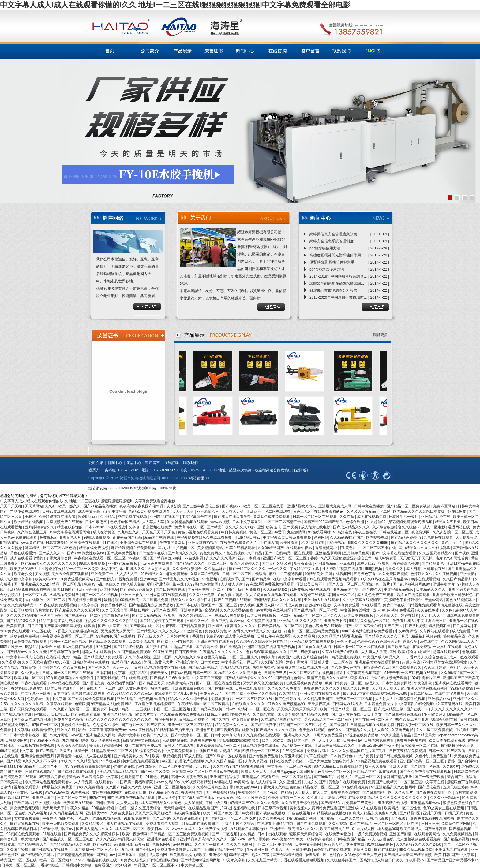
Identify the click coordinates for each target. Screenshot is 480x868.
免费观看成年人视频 (163, 824)
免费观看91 (442, 756)
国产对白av (106, 855)
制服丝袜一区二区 (75, 818)
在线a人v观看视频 (230, 615)
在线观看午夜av (300, 548)
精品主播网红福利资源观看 (61, 621)
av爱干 (280, 532)
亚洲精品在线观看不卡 (261, 777)
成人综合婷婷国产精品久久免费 (304, 714)
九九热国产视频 (75, 740)
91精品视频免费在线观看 (377, 761)
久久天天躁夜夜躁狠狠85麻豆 (46, 662)
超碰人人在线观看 (97, 652)
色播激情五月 (132, 777)
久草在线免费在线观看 (341, 652)
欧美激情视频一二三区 (286, 798)
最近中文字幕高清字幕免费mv (103, 730)
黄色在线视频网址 (461, 600)
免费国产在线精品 (383, 782)
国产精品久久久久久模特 (277, 730)
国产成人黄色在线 (346, 714)
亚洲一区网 (163, 657)
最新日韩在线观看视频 (395, 756)
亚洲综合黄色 (187, 662)
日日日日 (35, 626)
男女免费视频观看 (25, 808)
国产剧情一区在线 (426, 766)
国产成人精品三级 (389, 709)
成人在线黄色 (104, 532)
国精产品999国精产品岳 (324, 522)
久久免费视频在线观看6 (263, 735)
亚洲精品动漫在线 (436, 517)
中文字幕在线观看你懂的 (34, 730)
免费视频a (48, 537)
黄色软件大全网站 (76, 725)
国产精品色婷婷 (404, 537)
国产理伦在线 (430, 787)
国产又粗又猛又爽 (277, 563)
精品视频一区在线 (297, 746)
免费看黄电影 (222, 699)
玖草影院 (174, 506)
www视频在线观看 (65, 683)
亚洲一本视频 (249, 558)
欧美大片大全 (147, 714)
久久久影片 (404, 792)
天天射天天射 (184, 511)
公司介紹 (96, 463)
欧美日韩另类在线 (335, 829)
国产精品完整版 (193, 626)
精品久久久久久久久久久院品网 (112, 621)
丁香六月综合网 (59, 558)
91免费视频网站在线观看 (311, 589)
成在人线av (367, 563)
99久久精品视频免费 (416, 850)
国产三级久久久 (151, 636)
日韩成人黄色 (292, 605)
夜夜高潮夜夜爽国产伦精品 (142, 506)
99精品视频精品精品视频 (118, 772)
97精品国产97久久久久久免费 (255, 803)
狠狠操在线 (359, 678)
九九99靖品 (72, 657)
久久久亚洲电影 (202, 595)
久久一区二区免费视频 (435, 730)
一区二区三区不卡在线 (378, 548)
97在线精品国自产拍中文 (282, 720)
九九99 (127, 850)
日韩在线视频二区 (394, 532)
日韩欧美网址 (11, 782)
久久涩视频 (11, 662)
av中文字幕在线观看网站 (70, 532)
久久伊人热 (31, 673)
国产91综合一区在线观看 (226, 756)
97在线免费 (457, 511)
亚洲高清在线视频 (393, 803)
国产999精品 (324, 777)
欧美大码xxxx (46, 579)
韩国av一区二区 (342, 595)
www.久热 (164, 782)
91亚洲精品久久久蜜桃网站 (394, 787)
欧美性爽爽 (31, 839)
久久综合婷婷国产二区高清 (349, 860)
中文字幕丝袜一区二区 (240, 662)
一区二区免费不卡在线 (101, 709)
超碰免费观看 (177, 574)
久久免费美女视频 (213, 829)
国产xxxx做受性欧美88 (86, 553)
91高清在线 (343, 532)
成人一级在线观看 (464, 657)
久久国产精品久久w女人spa (129, 787)
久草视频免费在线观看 (65, 522)
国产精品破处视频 (129, 647)
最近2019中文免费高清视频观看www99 (375, 694)
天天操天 (203, 766)
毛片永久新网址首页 (452, 558)
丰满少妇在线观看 (25, 511)
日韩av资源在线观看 (59, 511)
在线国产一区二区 (101, 688)
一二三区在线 (342, 662)
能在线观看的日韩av (38, 855)
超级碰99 (313, 605)
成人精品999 (388, 829)
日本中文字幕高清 (226, 735)
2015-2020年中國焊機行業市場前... (338, 297)
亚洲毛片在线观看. (162, 839)
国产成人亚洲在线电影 (176, 642)
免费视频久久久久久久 (322, 688)
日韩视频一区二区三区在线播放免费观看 (206, 772)
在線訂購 (171, 463)
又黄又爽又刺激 (230, 595)
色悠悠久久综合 (106, 725)
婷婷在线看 (410, 615)
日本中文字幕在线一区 (29, 735)
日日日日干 (430, 824)
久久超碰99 (377, 522)
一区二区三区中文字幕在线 (423, 782)
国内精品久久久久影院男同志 (238, 673)
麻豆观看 (347, 563)
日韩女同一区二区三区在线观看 (68, 673)
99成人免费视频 (97, 537)
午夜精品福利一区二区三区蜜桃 (204, 704)
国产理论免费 (94, 683)
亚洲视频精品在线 (107, 818)
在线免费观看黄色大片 (239, 543)
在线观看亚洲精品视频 (276, 824)
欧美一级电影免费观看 (61, 824)
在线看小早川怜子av (57, 829)
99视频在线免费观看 (24, 834)
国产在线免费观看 (311, 824)
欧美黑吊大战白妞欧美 (188, 855)
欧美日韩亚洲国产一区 (66, 688)
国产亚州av (145, 850)
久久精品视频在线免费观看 (183, 714)
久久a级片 (451, 766)
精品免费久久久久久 (232, 725)
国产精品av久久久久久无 (27, 652)
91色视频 (210, 579)
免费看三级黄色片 (361, 803)
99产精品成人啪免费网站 (112, 704)
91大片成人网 (364, 829)
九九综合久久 (129, 532)
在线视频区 (282, 610)
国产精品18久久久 (22, 621)
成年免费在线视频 (133, 517)
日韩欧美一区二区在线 (420, 746)
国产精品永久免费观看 (108, 642)
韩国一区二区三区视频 (68, 642)
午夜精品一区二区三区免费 (77, 569)
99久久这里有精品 (397, 735)
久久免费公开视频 (346, 668)
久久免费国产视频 (394, 574)
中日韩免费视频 (234, 532)
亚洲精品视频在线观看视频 (312, 642)
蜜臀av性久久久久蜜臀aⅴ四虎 (230, 610)
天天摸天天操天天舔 (389, 688)
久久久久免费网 (240, 844)
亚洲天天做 (399, 766)
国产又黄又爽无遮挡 (315, 647)
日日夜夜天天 (186, 652)
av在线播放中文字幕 (124, 527)
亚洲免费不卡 (102, 574)
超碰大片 (345, 777)
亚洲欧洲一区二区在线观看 (269, 511)
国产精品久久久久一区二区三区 (202, 563)
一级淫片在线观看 (448, 647)
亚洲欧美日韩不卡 (311, 584)
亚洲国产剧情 (401, 834)
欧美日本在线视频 (359, 615)
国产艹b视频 (416, 626)
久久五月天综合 (148, 808)
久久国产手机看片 (210, 844)
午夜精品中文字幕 (305, 569)
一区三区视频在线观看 (420, 673)
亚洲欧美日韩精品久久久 (335, 746)
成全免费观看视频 (100, 699)
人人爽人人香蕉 (375, 652)
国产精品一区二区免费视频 (409, 506)
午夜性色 (50, 818)
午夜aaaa (8, 766)
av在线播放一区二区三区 (46, 600)
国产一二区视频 (225, 834)
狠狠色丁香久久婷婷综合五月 (188, 615)
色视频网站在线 (175, 740)
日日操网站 (462, 626)
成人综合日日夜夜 (389, 860)
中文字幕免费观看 (179, 751)
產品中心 (134, 463)
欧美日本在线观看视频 (447, 740)
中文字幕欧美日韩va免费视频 (287, 537)
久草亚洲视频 (292, 756)
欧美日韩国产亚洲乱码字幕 (76, 589)
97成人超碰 (194, 756)
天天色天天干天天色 (159, 532)
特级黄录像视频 (188, 813)
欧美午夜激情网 (135, 834)
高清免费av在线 (70, 756)
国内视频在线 (378, 537)
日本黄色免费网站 (397, 683)
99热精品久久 (152, 574)
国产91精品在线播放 (101, 506)
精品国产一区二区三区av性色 (303, 725)
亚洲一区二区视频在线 (172, 787)
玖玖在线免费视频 (25, 636)
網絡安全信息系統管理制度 (332, 241)
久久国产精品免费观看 (133, 652)
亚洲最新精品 (326, 563)
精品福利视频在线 (427, 636)
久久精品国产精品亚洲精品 (340, 636)
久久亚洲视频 (446, 574)
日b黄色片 (349, 548)
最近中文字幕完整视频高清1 (359, 673)
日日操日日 (60, 714)
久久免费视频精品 (458, 834)
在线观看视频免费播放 (304, 683)
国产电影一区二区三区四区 (144, 725)
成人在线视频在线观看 (125, 824)
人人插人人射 (232, 584)
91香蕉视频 (81, 792)
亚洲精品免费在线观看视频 (29, 589)
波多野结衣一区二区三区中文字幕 (165, 766)
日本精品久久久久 (431, 589)
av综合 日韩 (51, 647)
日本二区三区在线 (72, 798)
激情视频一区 (316, 855)
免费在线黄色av (218, 631)
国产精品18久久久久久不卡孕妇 (33, 761)
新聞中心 (114, 463)
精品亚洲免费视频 (346, 657)
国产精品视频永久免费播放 (152, 605)
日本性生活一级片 (404, 517)
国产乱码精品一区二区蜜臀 (316, 610)
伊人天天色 (167, 798)
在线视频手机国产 (235, 579)
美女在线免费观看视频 (141, 761)
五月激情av (44, 610)
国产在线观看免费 (86, 714)
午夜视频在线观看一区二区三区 (100, 558)
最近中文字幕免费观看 (341, 605)
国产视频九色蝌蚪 (290, 678)
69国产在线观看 (165, 610)
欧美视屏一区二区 (29, 678)
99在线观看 (269, 543)
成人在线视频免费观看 (143, 746)
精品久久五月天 (448, 522)
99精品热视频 (103, 808)
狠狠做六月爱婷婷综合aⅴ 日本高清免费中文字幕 (79, 777)
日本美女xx (210, 662)
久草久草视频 (256, 761)
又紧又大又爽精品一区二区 (369, 511)
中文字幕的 (89, 605)
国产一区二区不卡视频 (100, 595)
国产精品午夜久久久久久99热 (231, 527)
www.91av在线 (57, 792)
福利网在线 (160, 688)
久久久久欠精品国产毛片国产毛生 (34, 615)
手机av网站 (140, 610)
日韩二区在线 (218, 714)
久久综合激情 (264, 714)
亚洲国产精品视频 (123, 563)
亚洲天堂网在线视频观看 (166, 595)
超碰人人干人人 (254, 772)
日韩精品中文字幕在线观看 (375, 772)
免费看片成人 (404, 621)
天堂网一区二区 (368, 777)
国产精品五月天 (152, 683)
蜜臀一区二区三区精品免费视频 (314, 631)
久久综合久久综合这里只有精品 (262, 642)
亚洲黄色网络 (192, 610)
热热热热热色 (264, 668)
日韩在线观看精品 (40, 772)
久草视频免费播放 (65, 595)
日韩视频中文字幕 (77, 865)
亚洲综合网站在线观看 (139, 543)
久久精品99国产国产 (347, 537)
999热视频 (374, 569)
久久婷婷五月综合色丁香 (214, 787)
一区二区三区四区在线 (255, 699)
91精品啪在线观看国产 (201, 824)
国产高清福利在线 (15, 798)
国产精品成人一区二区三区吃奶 (231, 818)
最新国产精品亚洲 (398, 777)
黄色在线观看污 (23, 553)
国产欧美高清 (399, 647)
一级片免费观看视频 (371, 834)
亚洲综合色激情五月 (38, 756)
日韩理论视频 (378, 818)
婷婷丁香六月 (297, 662)
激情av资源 (337, 798)
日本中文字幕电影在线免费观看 (79, 694)
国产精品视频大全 (33, 844)
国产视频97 (232, 506)
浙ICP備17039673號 (159, 488)
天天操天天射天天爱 (311, 792)
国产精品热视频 (457, 839)
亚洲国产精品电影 (118, 714)
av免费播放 (124, 844)
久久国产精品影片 (458, 579)
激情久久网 (363, 850)
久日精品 (255, 553)
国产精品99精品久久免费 (71, 844)
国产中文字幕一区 (113, 626)
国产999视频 (231, 647)
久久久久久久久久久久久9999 (455, 709)
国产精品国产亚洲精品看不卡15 (453, 860)
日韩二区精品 (421, 694)
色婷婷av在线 (39, 699)
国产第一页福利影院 (137, 782)
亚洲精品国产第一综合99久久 (358, 589)
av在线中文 (430, 642)
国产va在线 (103, 844)
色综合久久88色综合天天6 (379, 642)
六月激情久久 (387, 615)
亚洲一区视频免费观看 (189, 777)
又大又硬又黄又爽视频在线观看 (272, 595)
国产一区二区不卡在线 (363, 626)
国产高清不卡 (207, 647)
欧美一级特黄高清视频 (315, 839)
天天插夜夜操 (319, 704)
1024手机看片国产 (425, 678)
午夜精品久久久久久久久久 (222, 652)
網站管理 (197, 478)
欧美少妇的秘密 (23, 569)
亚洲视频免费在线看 (188, 688)
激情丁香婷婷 (259, 839)
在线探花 (53, 657)
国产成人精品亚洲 (17, 714)
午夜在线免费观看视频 (59, 605)
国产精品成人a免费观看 (103, 657)
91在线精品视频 (380, 844)
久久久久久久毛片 (221, 558)
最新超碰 (111, 600)
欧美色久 (259, 798)
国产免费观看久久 (407, 668)
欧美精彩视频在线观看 (57, 517)
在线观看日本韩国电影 (249, 829)
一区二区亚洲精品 (297, 777)
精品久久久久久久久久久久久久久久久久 (119, 720)
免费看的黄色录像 (69, 720)
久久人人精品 (311, 621)
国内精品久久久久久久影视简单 (425, 548)
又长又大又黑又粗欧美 (154, 813)
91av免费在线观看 (79, 647)
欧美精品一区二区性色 (403, 808)
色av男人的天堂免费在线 (344, 844)
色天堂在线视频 (312, 730)
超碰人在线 (412, 662)
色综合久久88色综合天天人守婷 (356, 855)
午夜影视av (415, 860)
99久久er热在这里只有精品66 (384, 579)
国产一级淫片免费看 (244, 589)
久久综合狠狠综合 (187, 569)
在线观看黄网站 (427, 834)
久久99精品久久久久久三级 (130, 694)
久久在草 (347, 517)
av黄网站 (263, 610)
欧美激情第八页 (181, 683)
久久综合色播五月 (33, 532)
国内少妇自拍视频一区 (176, 548)
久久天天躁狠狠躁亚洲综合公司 (347, 558)
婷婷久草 (268, 657)
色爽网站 (321, 537)
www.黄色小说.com (233, 798)
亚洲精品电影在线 (170, 584)
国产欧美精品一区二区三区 (281, 626)
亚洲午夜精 (105, 803)
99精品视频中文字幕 (17, 751)
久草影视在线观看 (188, 818)
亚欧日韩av (24, 803)
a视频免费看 (127, 579)
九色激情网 (297, 532)
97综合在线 (9, 543)
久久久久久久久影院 (27, 704)
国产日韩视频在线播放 (50, 850)
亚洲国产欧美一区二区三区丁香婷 (291, 558)
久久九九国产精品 (263, 860)
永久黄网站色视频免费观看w (49, 782)
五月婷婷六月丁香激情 (185, 636)
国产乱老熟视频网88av (412, 584)
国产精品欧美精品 (203, 668)
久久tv (447, 610)
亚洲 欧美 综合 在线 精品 (410, 652)
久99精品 (108, 517)
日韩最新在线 (435, 569)
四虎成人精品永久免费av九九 (373, 813)
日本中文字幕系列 (247, 522)
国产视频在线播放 (271, 813)
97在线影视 (195, 558)
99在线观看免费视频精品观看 (334, 579)
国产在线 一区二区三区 (374, 720)
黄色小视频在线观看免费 (199, 532)
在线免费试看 (293, 751)
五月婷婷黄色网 (357, 553)
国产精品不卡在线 (45, 740)
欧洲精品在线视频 (29, 522)
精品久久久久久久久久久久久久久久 (398, 798)
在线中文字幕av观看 (290, 579)
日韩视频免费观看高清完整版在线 (435, 605)
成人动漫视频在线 (106, 740)
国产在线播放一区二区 (83, 615)
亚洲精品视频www (426, 803)
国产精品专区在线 (164, 792)
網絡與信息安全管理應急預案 (333, 234)
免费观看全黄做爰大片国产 (179, 850)
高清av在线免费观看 (414, 595)
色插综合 (41, 714)
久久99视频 (38, 813)
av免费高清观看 (142, 642)
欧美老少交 (23, 574)
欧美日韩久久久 (156, 735)
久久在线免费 (428, 610)
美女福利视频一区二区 (206, 589)
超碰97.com (88, 517)
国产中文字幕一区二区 (190, 735)
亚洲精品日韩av (248, 537)
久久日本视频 (75, 668)
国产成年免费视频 (122, 553)
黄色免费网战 (211, 553)
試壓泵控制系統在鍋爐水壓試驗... (337, 283)
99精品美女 (314, 574)
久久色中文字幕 (20, 579)
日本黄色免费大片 (379, 704)
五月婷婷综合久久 (40, 527)
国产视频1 (399, 818)
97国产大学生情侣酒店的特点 (330, 761)
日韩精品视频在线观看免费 (373, 725)
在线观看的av (107, 782)
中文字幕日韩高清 (207, 678)
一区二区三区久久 (244, 657)
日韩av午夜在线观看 (274, 636)
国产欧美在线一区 (145, 626)
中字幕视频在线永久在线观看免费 (205, 537)
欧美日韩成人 (411, 829)
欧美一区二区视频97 (57, 860)
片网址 (226, 808)
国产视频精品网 (117, 615)
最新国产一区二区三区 (219, 605)
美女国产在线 (289, 657)
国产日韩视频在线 (171, 589)
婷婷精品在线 (455, 636)
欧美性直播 (16, 626)
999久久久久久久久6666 (369, 543)
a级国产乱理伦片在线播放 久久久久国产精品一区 (202, 761)
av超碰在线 (223, 782)
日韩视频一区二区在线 (416, 725)
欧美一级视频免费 (167, 756)
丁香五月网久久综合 (238, 824)
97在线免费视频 (135, 678)
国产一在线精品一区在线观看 (289, 553)
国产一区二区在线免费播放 (218, 683)
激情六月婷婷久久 (245, 563)
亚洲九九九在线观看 (452, 850)
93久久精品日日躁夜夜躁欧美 (338, 766)
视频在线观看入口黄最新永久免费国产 (45, 787)
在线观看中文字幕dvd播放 (176, 694)
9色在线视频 (235, 553)
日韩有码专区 (57, 543)
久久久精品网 (304, 636)
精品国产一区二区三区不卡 (157, 865)
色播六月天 (281, 850)
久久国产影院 (272, 662)
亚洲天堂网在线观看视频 (428, 688)
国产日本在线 (187, 605)
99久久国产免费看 (65, 709)
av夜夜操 (142, 844)
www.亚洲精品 (142, 730)
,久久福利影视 (313, 543)
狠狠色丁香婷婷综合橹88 (399, 563)
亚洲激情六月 (208, 511)
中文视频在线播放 (356, 610)
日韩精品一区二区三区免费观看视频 (180, 834)
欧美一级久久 (70, 506)
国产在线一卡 (418, 709)
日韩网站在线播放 (348, 704)
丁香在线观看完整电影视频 (303, 860)
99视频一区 (138, 558)
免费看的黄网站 (173, 543)
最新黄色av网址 (204, 740)
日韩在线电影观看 (251, 688)
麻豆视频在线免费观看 (36, 746)
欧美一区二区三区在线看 (264, 506)
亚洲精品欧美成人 (302, 506)
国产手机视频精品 (221, 792)
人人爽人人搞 (128, 803)
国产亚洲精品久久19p (32, 584)
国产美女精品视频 (147, 615)
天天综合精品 (175, 808)
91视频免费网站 (148, 751)
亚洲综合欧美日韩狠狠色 (453, 595)
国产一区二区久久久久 (248, 569)
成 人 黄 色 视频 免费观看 (394, 610)
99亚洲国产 (163, 652)
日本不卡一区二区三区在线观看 (360, 647)
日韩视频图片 (17, 740)
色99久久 (336, 730)
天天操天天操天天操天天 (298, 709)
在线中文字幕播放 (450, 694)
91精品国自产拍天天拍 (175, 730)
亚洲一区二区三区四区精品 (191, 725)
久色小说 (423, 756)
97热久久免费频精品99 (19, 605)
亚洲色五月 (205, 730)
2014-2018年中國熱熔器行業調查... (338, 276)
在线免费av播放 (339, 834)
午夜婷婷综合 (249, 792)
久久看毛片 (317, 798)
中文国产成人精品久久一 (384, 657)
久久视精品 (289, 694)
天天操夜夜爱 (467, 537)
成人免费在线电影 (316, 527)
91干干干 (392, 673)
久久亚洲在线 (291, 782)
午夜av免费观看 (35, 683)
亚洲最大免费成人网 (335, 506)
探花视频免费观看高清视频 (411, 522)
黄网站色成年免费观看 (272, 517)
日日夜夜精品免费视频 (408, 751)
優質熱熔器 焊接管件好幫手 (332, 262)
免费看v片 (215, 636)
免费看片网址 (318, 751)
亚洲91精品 (127, 699)
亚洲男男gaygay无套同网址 (292, 772)
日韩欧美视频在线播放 (91, 662)
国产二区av (162, 818)
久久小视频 (338, 824)
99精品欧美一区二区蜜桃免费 (145, 600)
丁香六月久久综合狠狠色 (427, 657)
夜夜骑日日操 (258, 850)
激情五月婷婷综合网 (106, 746)
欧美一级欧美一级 (277, 740)
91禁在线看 (52, 834)
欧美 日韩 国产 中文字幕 (455, 855)
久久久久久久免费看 (285, 688)
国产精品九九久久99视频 (180, 579)
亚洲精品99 (288, 621)
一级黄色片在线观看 (157, 563)
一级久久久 (278, 569)
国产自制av (467, 761)
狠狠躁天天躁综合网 (306, 834)
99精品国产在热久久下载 (250, 855)
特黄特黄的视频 (246, 720)
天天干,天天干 (433, 615)
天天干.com (123, 668)
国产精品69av (333, 803)
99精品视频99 (462, 688)
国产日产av (394, 626)
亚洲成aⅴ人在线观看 (365, 808)
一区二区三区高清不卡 (283, 522)
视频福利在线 (244, 808)
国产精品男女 (425, 735)
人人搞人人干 (127, 574)
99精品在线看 (182, 647)
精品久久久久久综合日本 (191, 600)
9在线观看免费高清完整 (91, 766)
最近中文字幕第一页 (228, 621)
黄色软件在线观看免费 (347, 782)
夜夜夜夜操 (303, 563)
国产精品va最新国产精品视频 (408, 855)
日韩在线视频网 (338, 574)
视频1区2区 (138, 673)
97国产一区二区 (46, 725)
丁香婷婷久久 (50, 668)
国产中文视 (244, 813)
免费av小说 (94, 584)
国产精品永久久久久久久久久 (415, 543)
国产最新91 (339, 725)
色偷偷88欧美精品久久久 (267, 652)
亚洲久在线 (67, 730)
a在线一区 (125, 808)
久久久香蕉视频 (272, 818)
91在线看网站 (320, 532)
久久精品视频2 (276, 589)
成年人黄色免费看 (133, 688)
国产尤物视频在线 (25, 824)
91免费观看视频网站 (77, 579)
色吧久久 (372, 683)
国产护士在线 (157, 647)
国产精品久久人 (359, 730)
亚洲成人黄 (320, 662)
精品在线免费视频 (94, 548)
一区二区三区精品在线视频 (311, 673)
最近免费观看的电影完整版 (433, 818)
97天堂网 (104, 647)
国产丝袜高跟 (436, 829)
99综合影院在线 (445, 720)
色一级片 (383, 584)
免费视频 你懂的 (152, 699)
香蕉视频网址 (326, 548)
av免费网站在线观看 (31, 642)
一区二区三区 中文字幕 (274, 844)
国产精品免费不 (264, 725)
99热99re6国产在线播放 (116, 636)
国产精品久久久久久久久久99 (161, 631)
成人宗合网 (158, 855)
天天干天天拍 (11, 506)
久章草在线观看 (60, 704)
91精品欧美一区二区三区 (112, 751)
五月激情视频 (466, 792)
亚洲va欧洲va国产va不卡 (379, 746)
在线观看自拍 (136, 792)
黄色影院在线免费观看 (333, 850)
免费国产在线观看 (79, 803)
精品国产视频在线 (160, 537)
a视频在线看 (231, 751)
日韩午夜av (353, 740)
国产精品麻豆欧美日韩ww (214, 709)
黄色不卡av (346, 642)
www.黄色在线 (32, 543)
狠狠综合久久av (377, 668)
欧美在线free (247, 787)
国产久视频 (221, 720)
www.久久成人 (184, 829)
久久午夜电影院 (138, 657)
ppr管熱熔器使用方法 (327, 269)
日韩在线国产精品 (351, 839)
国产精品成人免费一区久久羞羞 (251, 694)
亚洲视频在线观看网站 (454, 683)
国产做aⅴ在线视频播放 (33, 720)
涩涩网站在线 (459, 527)
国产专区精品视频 (288, 855)
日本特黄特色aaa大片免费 (352, 756)
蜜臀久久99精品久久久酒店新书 (260, 631)
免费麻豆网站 (445, 506)
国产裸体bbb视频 (132, 855)
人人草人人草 (154, 522)
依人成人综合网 (264, 782)
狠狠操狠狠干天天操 (457, 746)
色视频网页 (162, 844)
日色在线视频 (300, 813)
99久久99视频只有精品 (193, 782)
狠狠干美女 (159, 673)
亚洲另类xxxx (97, 813)
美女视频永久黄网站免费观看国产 (318, 808)
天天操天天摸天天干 (118, 631)
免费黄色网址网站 (412, 740)
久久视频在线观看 (262, 621)
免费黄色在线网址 (456, 824)
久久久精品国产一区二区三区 (329, 720)
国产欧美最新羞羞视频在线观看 (70, 626)
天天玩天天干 (54, 808)
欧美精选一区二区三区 (261, 751)
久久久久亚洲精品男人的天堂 (120, 839)
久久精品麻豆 (216, 569)
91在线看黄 (371, 605)
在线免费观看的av (329, 511)
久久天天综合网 (115, 610)
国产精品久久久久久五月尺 (78, 610)
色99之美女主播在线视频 (444, 808)
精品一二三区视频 (136, 709)
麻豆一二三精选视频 (286, 574)
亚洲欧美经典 (435, 714)
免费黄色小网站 (114, 605)
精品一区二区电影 (67, 584)
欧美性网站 (109, 589)
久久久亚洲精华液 (445, 798)
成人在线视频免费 (372, 517)
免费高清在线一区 (190, 527)
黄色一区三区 (261, 532)
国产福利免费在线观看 (76, 772)
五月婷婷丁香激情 (65, 652)
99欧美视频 (337, 543)
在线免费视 (422, 647)
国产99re (238, 839)
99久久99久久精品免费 (80, 761)
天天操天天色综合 (72, 746)
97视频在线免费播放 (362, 735)
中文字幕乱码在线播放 (197, 798)
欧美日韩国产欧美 (218, 813)
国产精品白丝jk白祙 (166, 558)
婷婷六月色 (241, 714)
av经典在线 (183, 844)
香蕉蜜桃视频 (108, 678)
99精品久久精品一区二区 (370, 621)
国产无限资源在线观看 (29, 709)
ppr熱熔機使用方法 (325, 248)
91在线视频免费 (356, 787)
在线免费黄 (358, 798)
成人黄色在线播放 (240, 636)
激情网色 (195, 631)
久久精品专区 (93, 824)
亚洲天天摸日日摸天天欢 (443, 813)
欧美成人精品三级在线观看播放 (304, 668)
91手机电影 (111, 761)
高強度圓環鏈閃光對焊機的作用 (335, 255)
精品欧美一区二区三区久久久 (318, 615)
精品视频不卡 (440, 626)
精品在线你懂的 (70, 527)
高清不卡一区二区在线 (256, 709)
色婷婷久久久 (422, 574)
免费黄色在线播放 (345, 792)
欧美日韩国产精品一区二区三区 (346, 709)
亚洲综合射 (218, 855)
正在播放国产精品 (128, 537)
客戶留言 (152, 463)
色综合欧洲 (355, 522)
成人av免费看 (386, 558)
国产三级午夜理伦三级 (201, 506)
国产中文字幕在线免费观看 (394, 553)
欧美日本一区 (159, 829)
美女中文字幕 (130, 735)
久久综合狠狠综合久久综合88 (397, 527)
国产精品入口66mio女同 (170, 678)
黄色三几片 (303, 511)
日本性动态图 (97, 522)
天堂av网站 (434, 600)
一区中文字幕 (36, 595)
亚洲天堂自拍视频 (203, 543)
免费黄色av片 (211, 694)
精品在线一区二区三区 (322, 787)
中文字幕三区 (192, 865)
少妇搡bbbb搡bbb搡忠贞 (239, 740)
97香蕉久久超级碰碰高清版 (76, 631)
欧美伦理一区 (305, 740)
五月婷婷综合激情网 (85, 600)
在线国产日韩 (207, 751)
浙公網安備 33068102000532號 (115, 488)
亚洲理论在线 (124, 766)
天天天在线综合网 (75, 751)
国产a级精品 (47, 751)
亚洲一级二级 (217, 803)
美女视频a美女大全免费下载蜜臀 (62, 574)
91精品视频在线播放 (330, 813)
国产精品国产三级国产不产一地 (43, 766)
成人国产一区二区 (130, 829)
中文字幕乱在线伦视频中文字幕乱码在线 (430, 704)
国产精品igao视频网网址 (201, 860)
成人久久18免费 (356, 688)
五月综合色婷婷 (316, 657)
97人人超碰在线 (381, 839)
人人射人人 (385, 699)
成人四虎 (414, 569)
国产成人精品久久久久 (352, 527)
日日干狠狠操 (22, 610)
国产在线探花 (386, 850)
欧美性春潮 (289, 543)
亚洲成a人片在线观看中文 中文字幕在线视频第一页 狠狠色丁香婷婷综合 (364, 600)
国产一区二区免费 (155, 772)
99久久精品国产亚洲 (412, 720)
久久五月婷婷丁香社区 (443, 668)
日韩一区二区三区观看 (447, 751)
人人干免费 (84, 782)
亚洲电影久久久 (297, 735)
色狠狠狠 (82, 704)
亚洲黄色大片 (71, 537)
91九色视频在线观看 (437, 537)
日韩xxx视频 (181, 673)
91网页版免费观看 (328, 735)
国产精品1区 (410, 813)
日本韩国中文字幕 (111, 673)
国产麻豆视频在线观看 (403, 714)
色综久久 (113, 584)
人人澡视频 (194, 803)
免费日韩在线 (394, 605)
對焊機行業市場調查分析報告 (333, 290)
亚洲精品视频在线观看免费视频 (270, 647)
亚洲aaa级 (148, 579)
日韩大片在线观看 (179, 746)
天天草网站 (34, 506)
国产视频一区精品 (278, 792)
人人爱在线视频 (99, 756)
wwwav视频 (220, 522)
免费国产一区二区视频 (354, 699)
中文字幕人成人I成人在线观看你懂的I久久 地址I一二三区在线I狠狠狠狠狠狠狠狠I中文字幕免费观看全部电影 (175, 5)
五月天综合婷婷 (456, 787)
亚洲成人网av (267, 605)
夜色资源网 (421, 532)
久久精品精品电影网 (67, 813)
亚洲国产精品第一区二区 (224, 850)
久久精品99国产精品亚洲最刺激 (239, 766)
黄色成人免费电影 (138, 584)
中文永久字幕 (235, 860)
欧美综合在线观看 (86, 543)
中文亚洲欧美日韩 (432, 621)
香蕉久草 (410, 642)
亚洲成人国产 (44, 798)
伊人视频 (247, 605)
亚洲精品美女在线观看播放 (378, 662)
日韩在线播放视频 (164, 860)
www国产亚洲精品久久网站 (94, 735)
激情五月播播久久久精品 (328, 678)
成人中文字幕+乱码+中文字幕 (103, 511)
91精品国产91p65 (127, 662)
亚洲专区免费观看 (264, 756)
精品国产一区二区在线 (19, 860)
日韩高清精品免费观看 (76, 855)
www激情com (283, 839)
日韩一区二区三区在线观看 (315, 517)
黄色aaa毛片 (452, 543)
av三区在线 (42, 631)
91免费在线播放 (133, 860)
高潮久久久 (394, 569)
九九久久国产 (315, 782)
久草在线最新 (317, 756)
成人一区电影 (435, 527)
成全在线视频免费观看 (389, 678)
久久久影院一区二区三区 (453, 532)
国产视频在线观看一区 (434, 792)
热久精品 (248, 834)
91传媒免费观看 (137, 818)
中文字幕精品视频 (399, 589)
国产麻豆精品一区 (378, 792)
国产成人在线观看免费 (233, 517)
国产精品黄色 (433, 563)
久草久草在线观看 (205, 574)
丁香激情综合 (49, 865)
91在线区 (110, 543)
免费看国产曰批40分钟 (113, 865)
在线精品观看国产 (203, 808)
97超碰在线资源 (313, 595)
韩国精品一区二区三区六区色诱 (51, 548)
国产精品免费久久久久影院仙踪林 (92, 834)
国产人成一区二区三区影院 (351, 584)
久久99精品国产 (271, 548)
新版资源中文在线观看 (141, 740)
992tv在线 (97, 798)
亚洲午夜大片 (444, 584)
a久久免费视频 (92, 787)
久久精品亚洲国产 (319, 699)
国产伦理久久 (99, 668)
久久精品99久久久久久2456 (419, 844)
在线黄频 (29, 668)
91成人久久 (136, 569)
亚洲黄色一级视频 (28, 792)
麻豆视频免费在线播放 (235, 730)
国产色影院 (105, 579)
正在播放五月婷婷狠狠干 (155, 704)
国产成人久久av (52, 553)
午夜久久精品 (78, 808)
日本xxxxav (95, 527)
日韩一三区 (202, 673)
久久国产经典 (18, 850)
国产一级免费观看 (430, 777)
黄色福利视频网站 (107, 792)
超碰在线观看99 (446, 652)
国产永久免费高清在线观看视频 (426, 772)
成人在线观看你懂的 (27, 558)
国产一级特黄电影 (305, 652)
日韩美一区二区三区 (19, 865)
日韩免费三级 (276, 673)
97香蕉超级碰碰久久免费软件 (71, 678)
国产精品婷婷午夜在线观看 (162, 621)
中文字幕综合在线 (197, 517)
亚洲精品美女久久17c (132, 756)
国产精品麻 (262, 579)
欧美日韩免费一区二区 (344, 683)
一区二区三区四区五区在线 (397, 824)
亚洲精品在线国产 (165, 517)
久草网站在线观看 (435, 631)
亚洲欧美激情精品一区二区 (219, 746)
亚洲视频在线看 (48, 803)
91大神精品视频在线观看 (188, 522)
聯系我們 (190, 463)
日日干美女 (373, 714)
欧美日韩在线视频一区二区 (269, 615)
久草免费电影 (403, 730)
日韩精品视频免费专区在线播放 (161, 668)
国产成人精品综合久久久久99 (249, 678)
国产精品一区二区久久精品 (342, 818)
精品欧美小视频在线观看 (150, 511)
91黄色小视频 (157, 777)
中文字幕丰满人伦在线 (25, 657)
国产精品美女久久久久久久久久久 (49, 563)
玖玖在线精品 (361, 824)
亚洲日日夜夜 (132, 595)
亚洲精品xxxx (439, 699)
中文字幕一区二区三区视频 (290, 766)
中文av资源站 (407, 631)
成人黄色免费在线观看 (376, 595)
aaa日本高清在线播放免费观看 (367, 631)
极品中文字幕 (113, 569)
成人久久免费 (376, 766)
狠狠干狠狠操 (166, 720)
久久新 (51, 506)
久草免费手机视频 (411, 699)
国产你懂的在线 (221, 688)
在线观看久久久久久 (249, 704)
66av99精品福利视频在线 (97, 860)
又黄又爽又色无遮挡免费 (263, 683)
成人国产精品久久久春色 (162, 803)
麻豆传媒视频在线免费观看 (133, 548)
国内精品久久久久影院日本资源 (419, 511)
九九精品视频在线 (236, 668)
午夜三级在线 (366, 532)
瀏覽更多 (381, 335)
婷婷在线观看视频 (426, 579)
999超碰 (46, 569)
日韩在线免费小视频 (287, 761)
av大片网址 (59, 735)
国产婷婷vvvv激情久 (137, 589)
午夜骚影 (170, 626)
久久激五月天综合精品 (300, 803)
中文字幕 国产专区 (67, 699)
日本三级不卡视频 (273, 808)
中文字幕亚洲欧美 (36, 694)
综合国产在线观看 (462, 777)
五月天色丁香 (365, 574)
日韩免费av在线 (152, 553)
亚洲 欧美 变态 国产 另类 (278, 527)
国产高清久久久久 (183, 553)
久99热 (192, 584)
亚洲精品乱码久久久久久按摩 (278, 600)
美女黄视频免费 (27, 818)
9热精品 (32, 647)
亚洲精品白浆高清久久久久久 (232, 626)
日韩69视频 (302, 850)
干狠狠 (31, 517)
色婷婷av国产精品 (125, 522)
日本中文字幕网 (308, 844)
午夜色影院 (424, 683)
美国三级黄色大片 (159, 662)
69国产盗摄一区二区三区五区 (95, 850)
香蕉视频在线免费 (157, 527)
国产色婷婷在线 (288, 699)
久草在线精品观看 (241, 548)
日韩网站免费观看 (379, 740)
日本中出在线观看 (273, 834)
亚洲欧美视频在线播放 (215, 642)
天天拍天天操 (233, 511)
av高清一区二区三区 (334, 772)
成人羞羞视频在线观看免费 (419, 839)
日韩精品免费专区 (194, 720)
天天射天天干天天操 (416, 558)
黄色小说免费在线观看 (324, 626)
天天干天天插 (330, 740)
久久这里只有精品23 (436, 553)
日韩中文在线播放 (369, 506)
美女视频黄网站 (210, 548)
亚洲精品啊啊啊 (329, 553)
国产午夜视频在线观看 (233, 600)
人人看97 (382, 730)
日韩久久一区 (198, 621)
